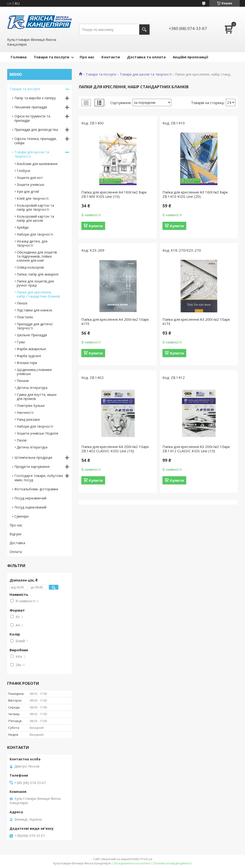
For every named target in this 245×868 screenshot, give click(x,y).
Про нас (87, 57)
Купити (96, 226)
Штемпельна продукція (33, 457)
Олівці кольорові (30, 267)
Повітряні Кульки (31, 406)
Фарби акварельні (31, 349)
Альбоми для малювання (37, 164)
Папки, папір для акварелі (38, 274)
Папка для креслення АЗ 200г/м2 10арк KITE (196, 321)
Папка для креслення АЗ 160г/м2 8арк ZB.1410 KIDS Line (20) (195, 194)
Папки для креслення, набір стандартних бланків (38, 294)
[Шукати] (144, 30)
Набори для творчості (35, 234)
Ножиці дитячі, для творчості (32, 243)
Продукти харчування (32, 467)
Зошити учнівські (31, 185)
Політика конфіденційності (173, 863)
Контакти (111, 57)
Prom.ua (146, 859)
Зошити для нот (30, 178)
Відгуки (15, 534)
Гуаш (21, 342)
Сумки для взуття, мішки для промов (37, 397)
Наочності (25, 412)
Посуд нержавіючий (30, 498)
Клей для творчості (33, 198)
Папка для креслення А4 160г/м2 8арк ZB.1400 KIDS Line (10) (114, 194)
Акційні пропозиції (190, 57)
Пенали (23, 381)
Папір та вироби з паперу (35, 98)
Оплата (16, 552)
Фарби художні (29, 356)
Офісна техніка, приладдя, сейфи (36, 141)
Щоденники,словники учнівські (34, 372)
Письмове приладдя (31, 107)
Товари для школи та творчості (146, 74)
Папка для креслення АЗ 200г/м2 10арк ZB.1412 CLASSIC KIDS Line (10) (196, 449)
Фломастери (27, 363)
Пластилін (25, 317)
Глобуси (23, 171)
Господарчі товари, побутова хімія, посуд (39, 478)
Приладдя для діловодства (36, 130)
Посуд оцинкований (30, 507)
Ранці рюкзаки (28, 419)
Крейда (23, 227)
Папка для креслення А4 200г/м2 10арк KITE (115, 321)
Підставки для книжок (35, 310)
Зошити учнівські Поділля (37, 433)
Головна (19, 57)
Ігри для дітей (28, 191)
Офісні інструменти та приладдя (32, 118)
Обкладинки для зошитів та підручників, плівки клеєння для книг (37, 256)
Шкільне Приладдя (32, 335)
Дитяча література (32, 388)
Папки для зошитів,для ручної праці (35, 283)
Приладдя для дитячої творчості (35, 326)
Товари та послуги (51, 57)
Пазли (22, 440)
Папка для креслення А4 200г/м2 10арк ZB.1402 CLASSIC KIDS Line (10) (115, 449)
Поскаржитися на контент (132, 863)
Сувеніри (21, 516)
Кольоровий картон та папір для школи (35, 218)
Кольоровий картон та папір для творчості (35, 207)
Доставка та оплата (146, 57)
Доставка (17, 543)
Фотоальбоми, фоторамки (36, 489)
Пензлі (22, 303)
